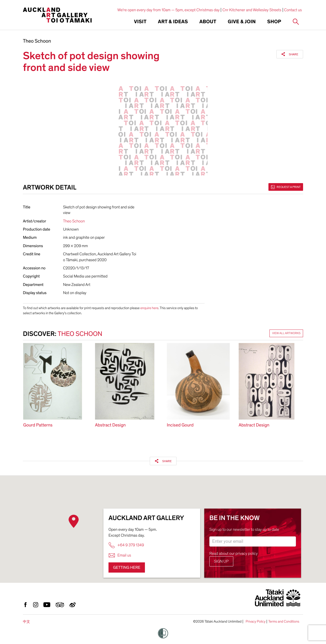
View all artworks (286, 333)
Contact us (293, 10)
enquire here (149, 308)
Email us (120, 555)
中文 (26, 622)
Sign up (221, 561)
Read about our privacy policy (234, 553)
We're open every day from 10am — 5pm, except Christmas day (169, 10)
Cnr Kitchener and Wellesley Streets (252, 10)
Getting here (127, 567)
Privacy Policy (255, 622)
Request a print (286, 187)
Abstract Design (110, 425)
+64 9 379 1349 (126, 545)
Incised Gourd (180, 425)
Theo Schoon (37, 41)
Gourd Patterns (38, 425)
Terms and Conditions (284, 622)
